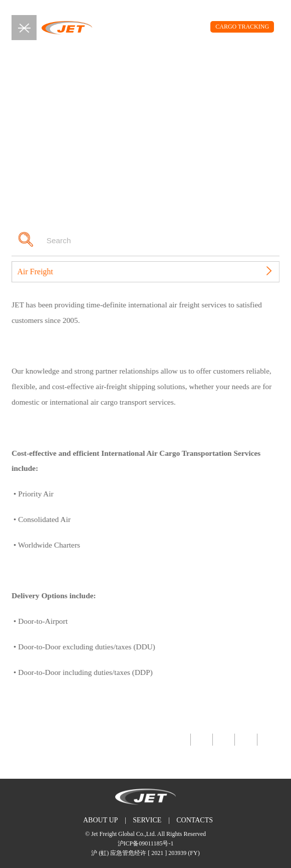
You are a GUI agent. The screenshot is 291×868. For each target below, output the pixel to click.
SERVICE (147, 820)
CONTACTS (195, 820)
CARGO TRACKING (242, 27)
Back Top (23, 740)
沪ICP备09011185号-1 (146, 843)
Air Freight (40, 272)
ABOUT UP (100, 820)
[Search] (137, 241)
